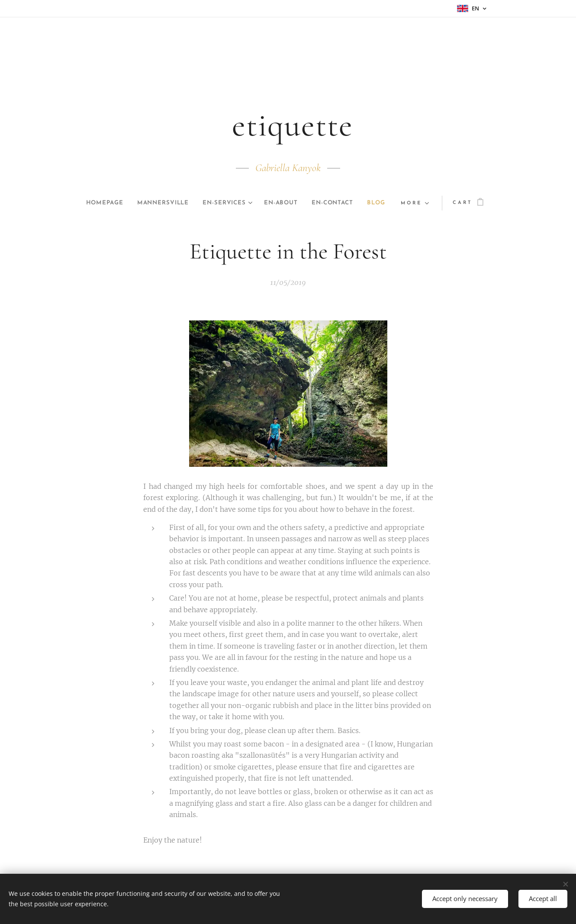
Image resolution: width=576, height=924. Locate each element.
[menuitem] (111, 203)
